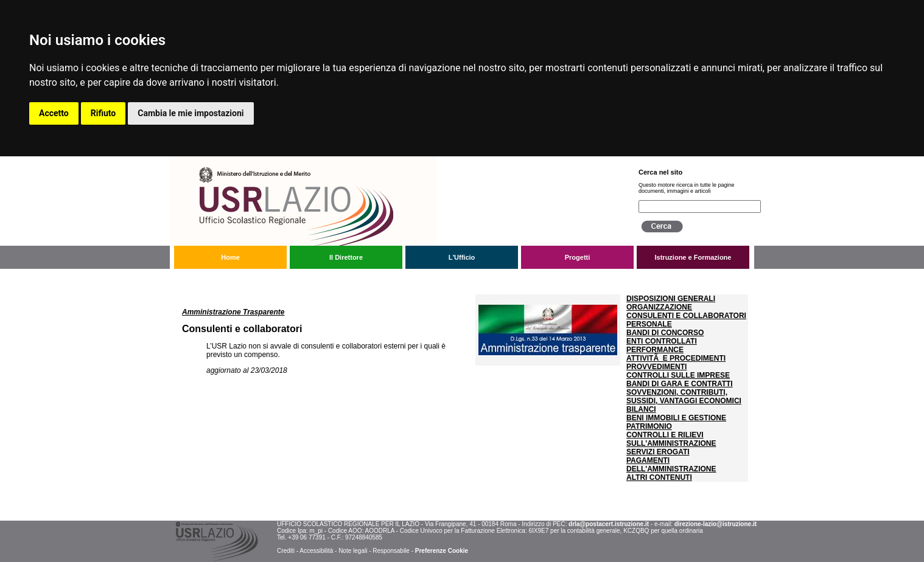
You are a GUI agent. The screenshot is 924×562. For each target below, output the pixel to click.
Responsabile (391, 551)
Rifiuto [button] (103, 113)
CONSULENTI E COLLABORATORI (686, 316)
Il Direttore (346, 257)
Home (230, 257)
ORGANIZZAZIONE (659, 307)
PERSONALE (649, 324)
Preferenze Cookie (442, 551)
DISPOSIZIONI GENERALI (671, 299)
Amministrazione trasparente (261, 279)
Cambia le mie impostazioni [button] (191, 113)
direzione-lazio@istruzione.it (716, 524)
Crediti (286, 551)
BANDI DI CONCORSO (665, 333)
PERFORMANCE (655, 350)
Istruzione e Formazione (693, 257)
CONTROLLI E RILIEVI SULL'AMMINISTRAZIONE (671, 439)
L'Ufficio (462, 257)
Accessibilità (316, 551)
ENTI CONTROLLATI (662, 341)
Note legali (353, 551)
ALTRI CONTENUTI (659, 477)
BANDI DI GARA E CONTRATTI (680, 384)
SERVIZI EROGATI (658, 452)
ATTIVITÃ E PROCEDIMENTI (676, 358)
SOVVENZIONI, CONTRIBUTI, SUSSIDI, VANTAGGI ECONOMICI (684, 397)
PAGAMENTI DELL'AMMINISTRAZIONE (671, 465)
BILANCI (641, 409)
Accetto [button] (54, 113)
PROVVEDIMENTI (656, 367)
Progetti (578, 257)
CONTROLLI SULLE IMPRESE (678, 375)
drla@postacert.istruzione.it (609, 524)
